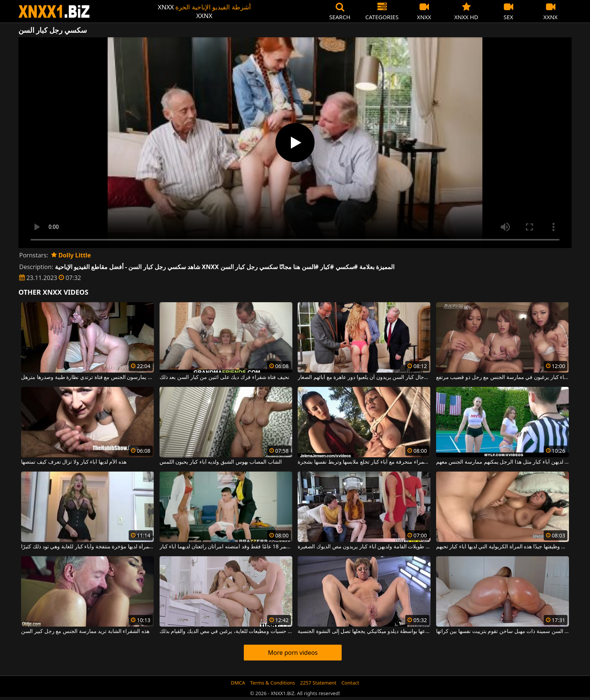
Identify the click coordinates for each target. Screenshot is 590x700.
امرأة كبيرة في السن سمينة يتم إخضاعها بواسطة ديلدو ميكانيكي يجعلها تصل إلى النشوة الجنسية (364, 632)
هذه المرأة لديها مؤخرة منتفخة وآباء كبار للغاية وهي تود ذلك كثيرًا (87, 547)
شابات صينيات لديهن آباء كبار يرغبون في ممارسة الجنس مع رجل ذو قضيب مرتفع (503, 377)
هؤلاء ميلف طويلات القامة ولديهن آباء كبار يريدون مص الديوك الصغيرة (364, 547)
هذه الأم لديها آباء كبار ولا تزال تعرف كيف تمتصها (74, 462)
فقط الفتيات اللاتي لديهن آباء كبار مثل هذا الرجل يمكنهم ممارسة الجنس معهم (503, 462)
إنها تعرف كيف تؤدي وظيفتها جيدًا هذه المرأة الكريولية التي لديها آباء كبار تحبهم (503, 547)
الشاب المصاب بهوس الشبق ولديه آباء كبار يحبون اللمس (221, 462)
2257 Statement (318, 683)
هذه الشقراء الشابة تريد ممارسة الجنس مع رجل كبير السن (85, 632)
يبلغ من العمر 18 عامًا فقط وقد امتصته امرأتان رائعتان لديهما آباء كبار (226, 547)
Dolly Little (71, 255)
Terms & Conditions (273, 683)
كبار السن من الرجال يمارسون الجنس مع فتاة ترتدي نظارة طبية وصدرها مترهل (87, 377)
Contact (350, 683)
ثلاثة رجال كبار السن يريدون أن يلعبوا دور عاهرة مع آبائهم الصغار (364, 377)
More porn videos (293, 653)
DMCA (238, 683)
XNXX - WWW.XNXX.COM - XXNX (54, 11)
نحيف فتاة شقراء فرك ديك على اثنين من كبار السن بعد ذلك (224, 377)
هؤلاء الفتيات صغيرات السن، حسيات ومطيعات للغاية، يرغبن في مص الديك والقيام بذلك (226, 632)
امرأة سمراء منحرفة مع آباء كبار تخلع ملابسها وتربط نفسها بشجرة (364, 462)
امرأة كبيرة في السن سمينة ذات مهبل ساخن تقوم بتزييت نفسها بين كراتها (503, 632)
